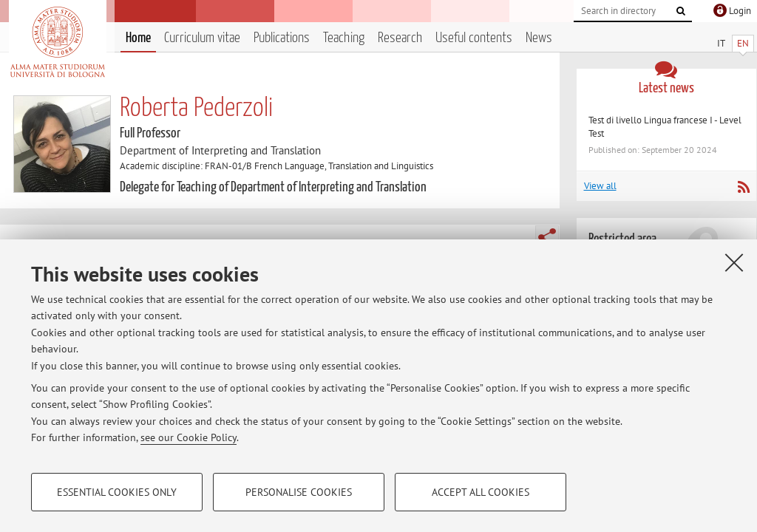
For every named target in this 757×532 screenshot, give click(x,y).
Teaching (344, 38)
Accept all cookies (481, 492)
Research (400, 38)
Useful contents (474, 38)
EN (743, 43)
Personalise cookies (299, 492)
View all (600, 186)
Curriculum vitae (202, 38)
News (539, 38)
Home (138, 38)
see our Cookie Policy (189, 437)
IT (721, 43)
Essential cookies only (117, 492)
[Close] (734, 262)
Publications (282, 38)
